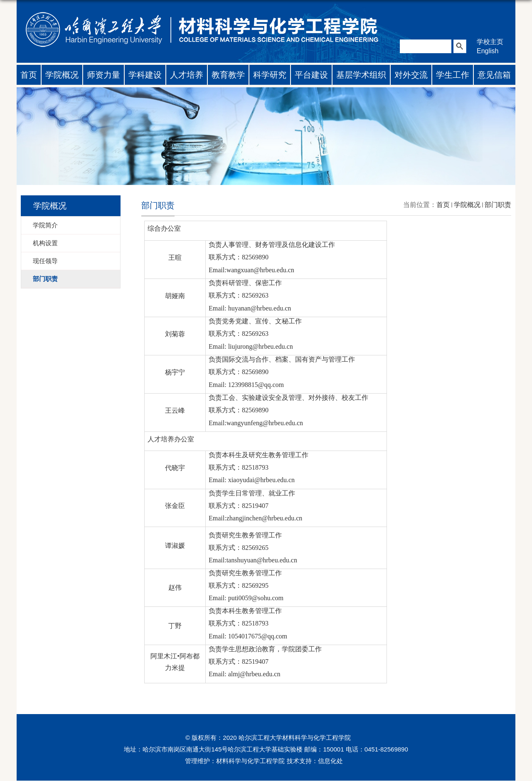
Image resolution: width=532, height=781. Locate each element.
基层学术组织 (361, 75)
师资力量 (103, 75)
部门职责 (498, 205)
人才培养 (187, 75)
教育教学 (228, 75)
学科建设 (145, 75)
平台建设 (311, 75)
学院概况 (62, 75)
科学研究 (270, 75)
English (488, 51)
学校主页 (490, 42)
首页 (29, 75)
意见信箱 (494, 75)
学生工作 (453, 75)
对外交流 (411, 75)
